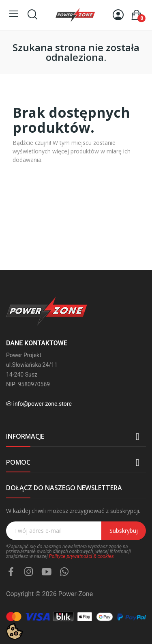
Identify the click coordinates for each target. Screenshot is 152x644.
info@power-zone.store (42, 404)
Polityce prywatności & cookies (81, 556)
